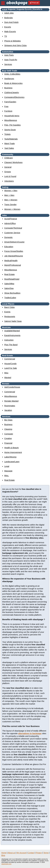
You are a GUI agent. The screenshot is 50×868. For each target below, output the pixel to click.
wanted (8, 377)
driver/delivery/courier (14, 242)
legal (7, 466)
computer (9, 434)
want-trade (9, 143)
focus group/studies (14, 251)
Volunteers (9, 181)
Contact (31, 853)
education (9, 247)
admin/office (10, 223)
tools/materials (11, 139)
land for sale (11, 368)
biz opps (8, 420)
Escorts (8, 27)
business (8, 88)
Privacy (39, 853)
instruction (9, 340)
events (7, 312)
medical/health (11, 261)
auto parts (9, 55)
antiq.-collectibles (12, 74)
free (6, 106)
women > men (11, 191)
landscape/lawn (12, 462)
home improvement (13, 452)
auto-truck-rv (11, 60)
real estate (9, 274)
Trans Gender (10, 204)
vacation (8, 410)
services (8, 64)
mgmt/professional (13, 265)
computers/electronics (14, 97)
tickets (7, 134)
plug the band (11, 345)
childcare (8, 158)
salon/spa (9, 288)
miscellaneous (11, 120)
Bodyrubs (8, 18)
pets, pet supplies (12, 125)
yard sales (9, 148)
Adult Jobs (9, 13)
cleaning (8, 429)
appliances (9, 79)
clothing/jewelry (12, 92)
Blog (3, 855)
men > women (11, 200)
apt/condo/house (12, 387)
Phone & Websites (12, 41)
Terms (46, 853)
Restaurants (10, 316)
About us (11, 853)
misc (6, 373)
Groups (8, 172)
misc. (7, 476)
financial (8, 443)
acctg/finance (11, 219)
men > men (9, 195)
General (8, 167)
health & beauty (11, 448)
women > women (12, 209)
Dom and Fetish (11, 22)
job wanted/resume (14, 256)
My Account (21, 853)
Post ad (34, 3)
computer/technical (13, 228)
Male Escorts (10, 31)
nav (3, 3)
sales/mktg (9, 284)
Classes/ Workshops (13, 162)
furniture (8, 111)
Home (4, 853)
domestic (8, 237)
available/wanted (12, 331)
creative (8, 438)
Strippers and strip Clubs (15, 45)
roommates (10, 406)
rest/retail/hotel (12, 279)
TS (6, 36)
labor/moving (10, 457)
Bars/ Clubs (9, 307)
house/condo (10, 364)
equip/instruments (12, 335)
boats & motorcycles (13, 83)
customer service (12, 233)
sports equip (10, 130)
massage (8, 471)
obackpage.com (6, 864)
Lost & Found (10, 176)
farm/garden (10, 102)
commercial (10, 359)
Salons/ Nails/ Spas (13, 321)
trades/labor (10, 298)
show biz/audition (12, 293)
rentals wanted (11, 401)
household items (12, 116)
